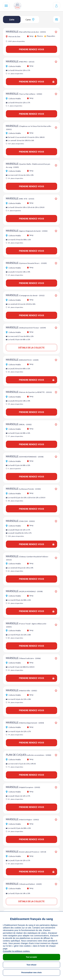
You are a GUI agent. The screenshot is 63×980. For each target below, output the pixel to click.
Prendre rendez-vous (32, 49)
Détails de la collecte (31, 348)
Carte (30, 19)
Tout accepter (32, 957)
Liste (12, 20)
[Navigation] (6, 6)
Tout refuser (31, 965)
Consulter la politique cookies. (17, 951)
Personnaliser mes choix (31, 973)
